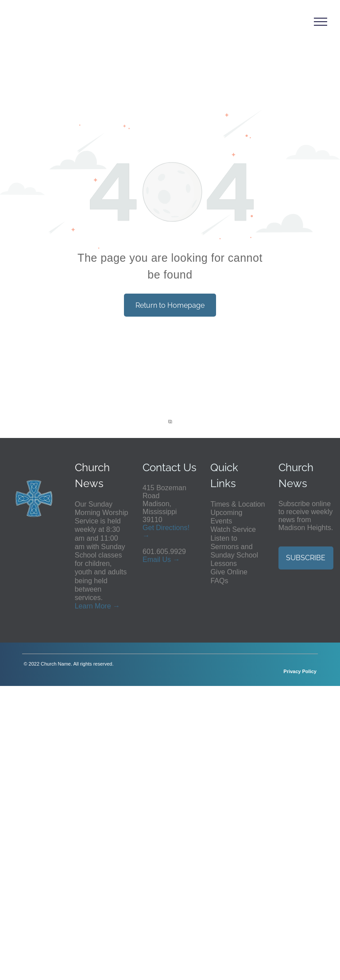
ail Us (162, 560)
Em (148, 560)
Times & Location (238, 504)
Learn (84, 606)
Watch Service (233, 529)
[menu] (321, 22)
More (103, 606)
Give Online (229, 572)
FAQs (219, 581)
